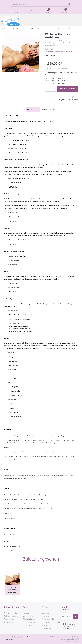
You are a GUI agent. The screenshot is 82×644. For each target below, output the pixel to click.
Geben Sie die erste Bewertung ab (61, 51)
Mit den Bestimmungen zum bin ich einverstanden (70, 625)
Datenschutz (67, 626)
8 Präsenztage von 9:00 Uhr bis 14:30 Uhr (61, 73)
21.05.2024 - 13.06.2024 (56, 81)
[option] (20, 53)
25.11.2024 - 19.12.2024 (56, 83)
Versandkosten (62, 69)
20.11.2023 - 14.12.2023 (56, 78)
